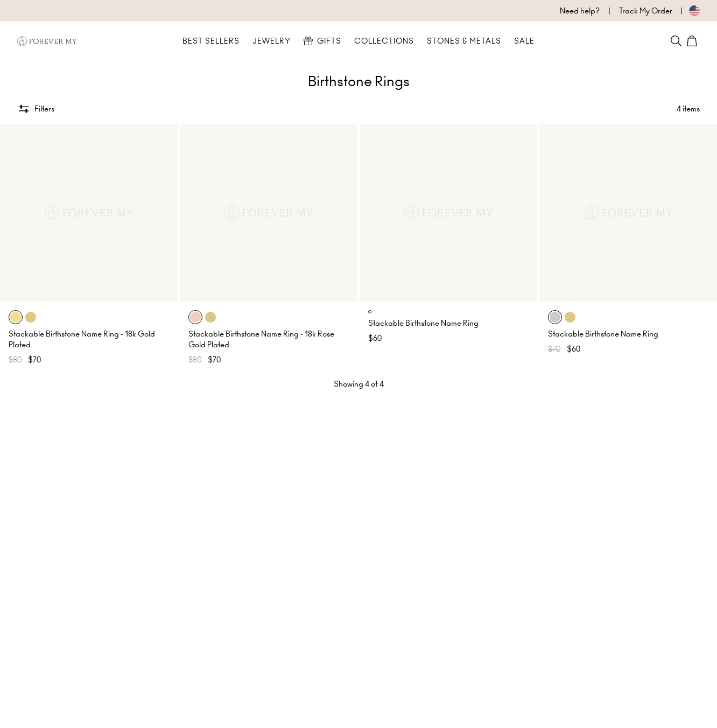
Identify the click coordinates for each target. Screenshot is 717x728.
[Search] (676, 41)
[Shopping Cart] (693, 41)
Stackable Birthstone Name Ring (423, 323)
